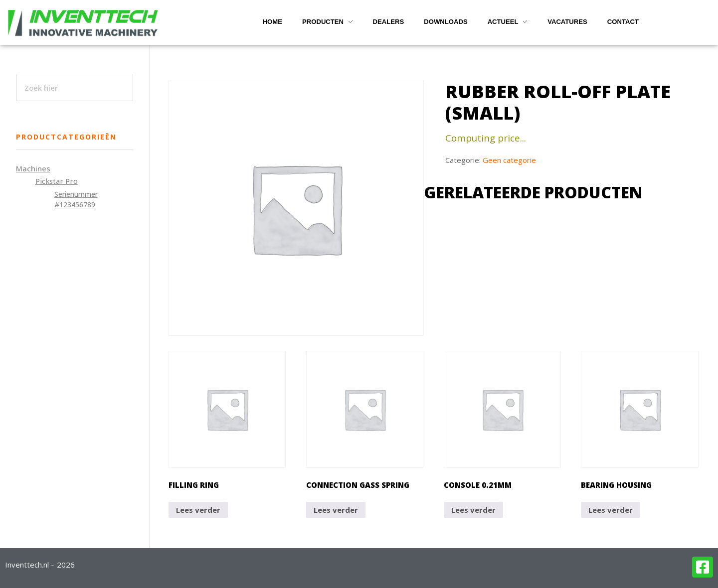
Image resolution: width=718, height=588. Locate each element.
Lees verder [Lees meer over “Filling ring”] (198, 510)
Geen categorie (509, 160)
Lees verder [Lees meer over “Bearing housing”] (611, 510)
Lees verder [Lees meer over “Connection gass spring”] (336, 510)
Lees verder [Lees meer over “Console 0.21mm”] (473, 510)
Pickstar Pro (57, 181)
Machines (33, 168)
